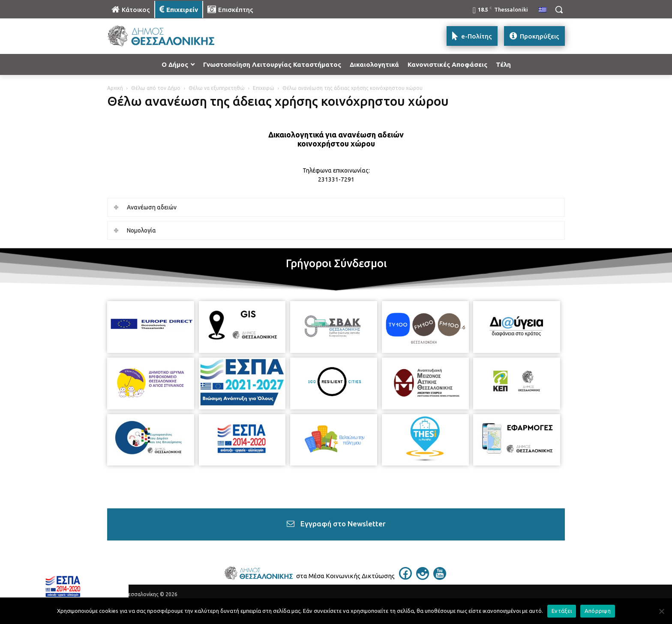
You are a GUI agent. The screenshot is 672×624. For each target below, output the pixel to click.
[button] (559, 9)
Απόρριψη (598, 611)
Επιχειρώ (264, 88)
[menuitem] (543, 10)
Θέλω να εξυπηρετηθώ (217, 88)
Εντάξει (562, 611)
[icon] (405, 577)
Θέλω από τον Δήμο (156, 88)
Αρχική (115, 88)
